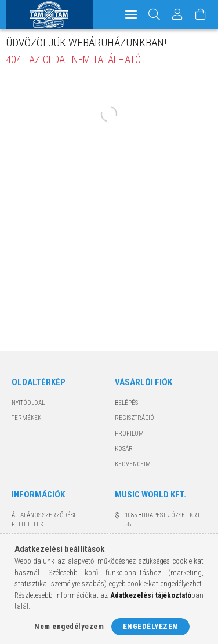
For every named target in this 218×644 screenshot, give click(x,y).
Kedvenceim (133, 464)
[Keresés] (155, 14)
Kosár (124, 449)
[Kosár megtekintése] (201, 14)
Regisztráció (135, 418)
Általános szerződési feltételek (43, 520)
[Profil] (177, 14)
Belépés (126, 403)
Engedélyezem (151, 626)
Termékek (26, 418)
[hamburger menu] (131, 14)
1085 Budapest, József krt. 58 (163, 520)
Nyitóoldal (28, 403)
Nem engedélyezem (69, 626)
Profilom (129, 433)
